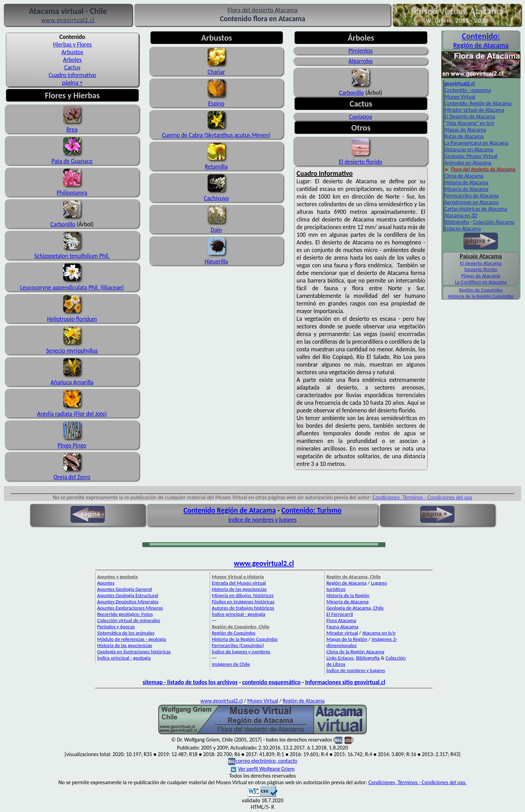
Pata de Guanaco (72, 161)
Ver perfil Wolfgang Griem (263, 769)
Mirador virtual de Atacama (474, 110)
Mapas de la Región (347, 639)
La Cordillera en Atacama (481, 282)
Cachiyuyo (216, 198)
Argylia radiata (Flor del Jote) (72, 414)
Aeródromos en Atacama (472, 202)
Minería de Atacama (466, 189)
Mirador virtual (342, 633)
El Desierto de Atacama (470, 116)
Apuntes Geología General (125, 589)
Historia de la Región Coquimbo (481, 296)
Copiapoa (360, 117)
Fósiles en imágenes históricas (243, 602)
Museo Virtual (460, 97)
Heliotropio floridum (72, 319)
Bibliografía (457, 222)
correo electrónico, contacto (266, 761)
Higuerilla (216, 261)
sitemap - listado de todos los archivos (190, 682)
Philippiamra (72, 189)
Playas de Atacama (481, 276)
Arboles (72, 60)
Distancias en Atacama (469, 149)
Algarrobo (361, 61)
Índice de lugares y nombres (241, 652)
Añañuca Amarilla (72, 382)
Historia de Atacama (466, 182)
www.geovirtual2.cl (264, 563)
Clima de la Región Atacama (355, 652)
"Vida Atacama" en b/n (469, 123)
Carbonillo (63, 224)
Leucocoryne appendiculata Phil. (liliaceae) (72, 284)
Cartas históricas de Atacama (476, 209)
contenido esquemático (271, 682)
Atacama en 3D (461, 215)
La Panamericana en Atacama (476, 143)
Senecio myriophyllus (72, 351)
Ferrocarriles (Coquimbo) (238, 645)
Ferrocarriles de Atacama (472, 196)
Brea (72, 126)
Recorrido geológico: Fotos (125, 614)
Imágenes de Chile (231, 664)
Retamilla (216, 167)
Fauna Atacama (342, 627)
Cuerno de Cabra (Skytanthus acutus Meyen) (216, 135)
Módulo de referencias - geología (132, 639)
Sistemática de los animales (126, 633)
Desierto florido (481, 269)
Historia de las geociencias (125, 645)
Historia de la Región (348, 595)
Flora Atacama (341, 620)
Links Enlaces (340, 658)
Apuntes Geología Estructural (128, 595)
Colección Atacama (494, 222)
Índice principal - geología (124, 658)
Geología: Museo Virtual (471, 156)
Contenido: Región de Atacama (478, 103)
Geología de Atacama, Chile (355, 608)
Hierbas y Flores (72, 44)
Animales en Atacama (468, 163)
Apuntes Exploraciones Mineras (130, 608)
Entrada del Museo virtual (239, 583)
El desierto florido (361, 162)
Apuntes (106, 583)
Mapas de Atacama (465, 130)
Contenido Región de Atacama (230, 510)
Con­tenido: (481, 36)
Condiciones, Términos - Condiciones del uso (423, 497)
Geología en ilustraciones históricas (134, 652)
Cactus (72, 67)
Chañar (216, 72)
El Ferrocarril (340, 614)
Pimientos (360, 51)
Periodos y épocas (116, 627)
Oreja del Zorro (72, 477)
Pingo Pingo (72, 445)
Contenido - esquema (468, 90)
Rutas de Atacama (464, 136)
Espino (216, 103)
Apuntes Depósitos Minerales (128, 602)
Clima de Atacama (464, 176)
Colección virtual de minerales (129, 620)
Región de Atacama (347, 583)
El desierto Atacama (481, 263)
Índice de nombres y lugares (263, 520)
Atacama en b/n (379, 633)
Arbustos (72, 52)
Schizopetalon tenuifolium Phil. (72, 256)
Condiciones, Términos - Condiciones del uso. (418, 782)
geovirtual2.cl (460, 83)
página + (73, 83)
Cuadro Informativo (72, 75)
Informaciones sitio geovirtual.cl (345, 682)
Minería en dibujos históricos (243, 595)
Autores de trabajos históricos (243, 608)
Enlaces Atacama (463, 229)
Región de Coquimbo (481, 290)
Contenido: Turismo (311, 510)
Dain (216, 230)
